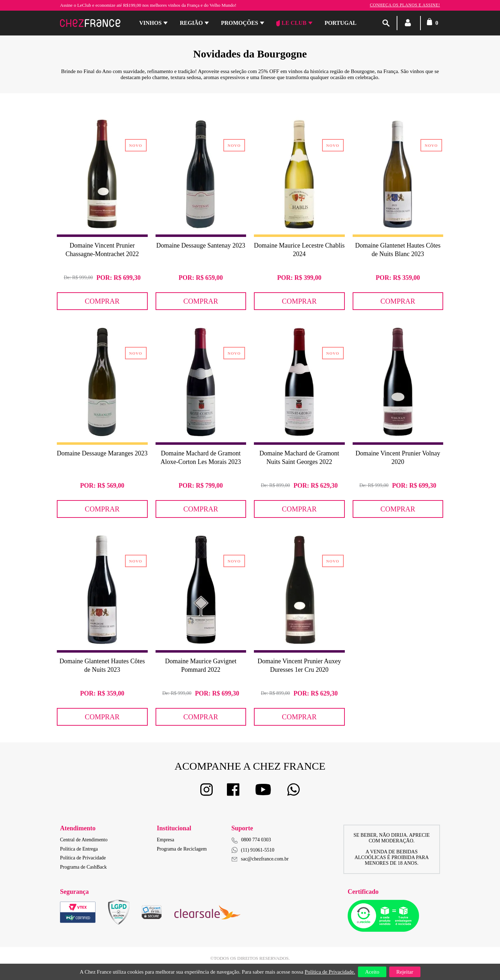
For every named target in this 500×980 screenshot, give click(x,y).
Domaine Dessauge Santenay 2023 (201, 245)
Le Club (291, 23)
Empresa (166, 840)
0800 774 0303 (256, 840)
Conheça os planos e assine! (405, 5)
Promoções (240, 23)
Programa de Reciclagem (182, 849)
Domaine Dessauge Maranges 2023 (102, 453)
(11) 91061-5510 (253, 850)
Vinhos (150, 23)
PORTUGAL (341, 23)
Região (191, 23)
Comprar (102, 301)
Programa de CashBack (83, 867)
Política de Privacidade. (330, 972)
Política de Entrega (79, 849)
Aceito (372, 972)
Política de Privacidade (83, 858)
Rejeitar (405, 972)
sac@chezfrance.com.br (260, 859)
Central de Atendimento (84, 840)
